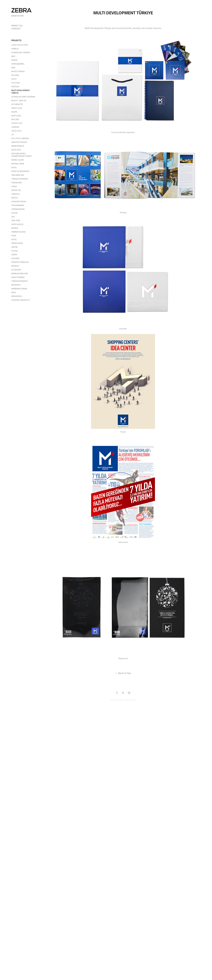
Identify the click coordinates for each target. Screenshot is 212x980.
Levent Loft (17, 123)
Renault (15, 266)
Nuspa (14, 112)
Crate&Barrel (18, 64)
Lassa (14, 187)
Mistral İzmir (18, 164)
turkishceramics (20, 281)
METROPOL (16, 285)
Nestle (15, 198)
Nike (13, 68)
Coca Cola (16, 131)
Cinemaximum (18, 209)
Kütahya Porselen (20, 262)
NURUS (14, 60)
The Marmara (18, 205)
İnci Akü (15, 120)
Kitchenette (17, 104)
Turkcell (16, 194)
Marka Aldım (18, 160)
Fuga (14, 236)
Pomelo (15, 49)
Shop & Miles (17, 224)
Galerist (15, 258)
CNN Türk (16, 221)
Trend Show (17, 243)
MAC (13, 56)
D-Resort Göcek (19, 202)
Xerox (14, 255)
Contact (16, 29)
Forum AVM (17, 183)
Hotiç (14, 240)
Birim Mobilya (18, 146)
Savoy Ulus (17, 108)
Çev (13, 217)
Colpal (15, 251)
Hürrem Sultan (18, 232)
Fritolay (15, 87)
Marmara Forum (19, 289)
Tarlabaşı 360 (18, 175)
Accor (14, 213)
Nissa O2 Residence (20, 171)
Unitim (14, 247)
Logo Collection (20, 45)
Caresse (15, 127)
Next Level (16, 116)
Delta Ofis (16, 150)
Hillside (15, 75)
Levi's (14, 79)
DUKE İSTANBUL (18, 277)
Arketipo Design (19, 142)
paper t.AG (17, 26)
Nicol (14, 168)
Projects (16, 40)
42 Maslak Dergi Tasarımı (23, 97)
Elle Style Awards (20, 139)
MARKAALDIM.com (20, 274)
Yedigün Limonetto (21, 300)
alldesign (16, 270)
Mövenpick (17, 296)
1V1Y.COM (15, 83)
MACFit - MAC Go (19, 101)
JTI (13, 135)
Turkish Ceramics (20, 179)
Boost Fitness (18, 72)
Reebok (15, 228)
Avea (14, 293)
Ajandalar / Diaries (21, 53)
